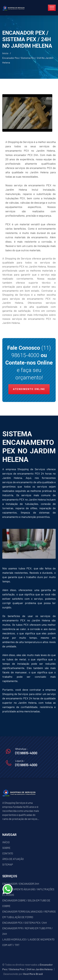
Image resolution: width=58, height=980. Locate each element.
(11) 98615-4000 (26, 753)
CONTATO (8, 853)
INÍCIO (6, 842)
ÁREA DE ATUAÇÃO (13, 859)
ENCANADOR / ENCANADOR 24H (21, 884)
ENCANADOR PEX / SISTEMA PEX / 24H (25, 923)
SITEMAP (8, 864)
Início (5, 53)
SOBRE (6, 848)
